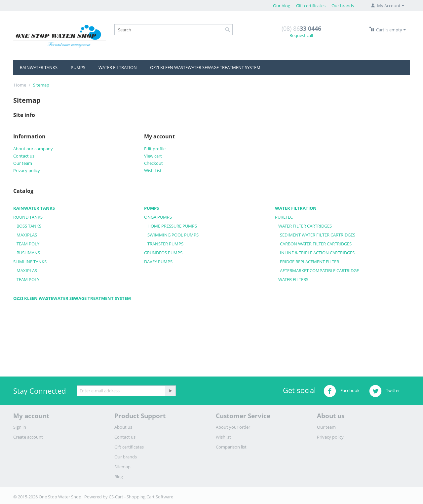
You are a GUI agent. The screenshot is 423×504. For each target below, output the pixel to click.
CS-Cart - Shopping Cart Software (141, 497)
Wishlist (223, 437)
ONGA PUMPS (158, 217)
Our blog (282, 6)
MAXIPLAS (27, 235)
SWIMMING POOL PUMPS (173, 235)
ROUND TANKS (28, 217)
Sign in (20, 427)
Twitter (385, 391)
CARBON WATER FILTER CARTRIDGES (316, 244)
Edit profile (155, 149)
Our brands (343, 6)
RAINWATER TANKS (39, 67)
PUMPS (78, 67)
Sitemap (122, 467)
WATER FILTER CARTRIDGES (305, 226)
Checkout (154, 163)
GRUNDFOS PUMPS (163, 253)
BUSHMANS (28, 253)
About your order (233, 427)
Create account (28, 437)
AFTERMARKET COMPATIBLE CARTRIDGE (319, 270)
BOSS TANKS (29, 226)
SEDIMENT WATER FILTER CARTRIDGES (318, 235)
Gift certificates (311, 6)
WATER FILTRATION (118, 67)
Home (20, 85)
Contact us (24, 156)
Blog (119, 477)
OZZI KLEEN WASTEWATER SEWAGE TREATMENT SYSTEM (205, 67)
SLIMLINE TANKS (30, 262)
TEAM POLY (28, 244)
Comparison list (231, 447)
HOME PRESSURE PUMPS (172, 226)
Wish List (153, 170)
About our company (33, 149)
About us (123, 427)
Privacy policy (27, 170)
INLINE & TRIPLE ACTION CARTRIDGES (317, 253)
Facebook (342, 391)
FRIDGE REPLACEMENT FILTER (309, 262)
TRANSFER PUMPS (165, 244)
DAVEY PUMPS (158, 262)
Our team (23, 163)
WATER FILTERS (293, 279)
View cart (153, 156)
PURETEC (284, 217)
